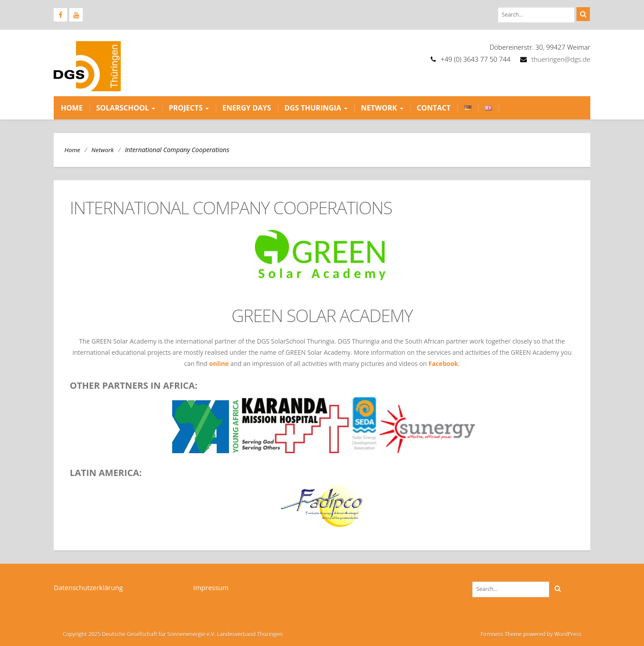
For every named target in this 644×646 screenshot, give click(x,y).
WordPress (568, 634)
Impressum (211, 587)
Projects (189, 108)
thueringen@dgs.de (561, 59)
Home (72, 108)
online (219, 363)
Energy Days (247, 108)
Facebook (443, 363)
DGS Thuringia (316, 108)
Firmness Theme (501, 634)
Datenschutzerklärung (88, 587)
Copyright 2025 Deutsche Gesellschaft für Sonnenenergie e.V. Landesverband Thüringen (173, 634)
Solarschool (126, 108)
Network (382, 108)
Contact (434, 108)
